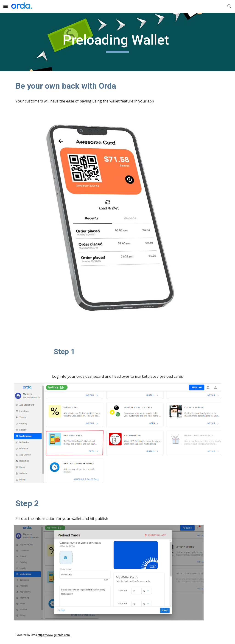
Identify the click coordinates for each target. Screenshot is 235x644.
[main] (117, 42)
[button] (6, 6)
